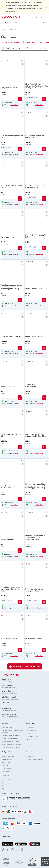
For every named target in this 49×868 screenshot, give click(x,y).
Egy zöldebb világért (32, 737)
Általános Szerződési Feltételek (11, 736)
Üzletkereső (5, 789)
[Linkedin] (22, 849)
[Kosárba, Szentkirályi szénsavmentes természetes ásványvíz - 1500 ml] (20, 602)
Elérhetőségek (6, 780)
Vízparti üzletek (6, 768)
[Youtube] (17, 850)
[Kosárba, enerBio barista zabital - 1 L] (44, 300)
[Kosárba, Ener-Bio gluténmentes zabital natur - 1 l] (20, 499)
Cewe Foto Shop (7, 759)
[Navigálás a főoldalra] (11, 17)
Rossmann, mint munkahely (34, 759)
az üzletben (14, 105)
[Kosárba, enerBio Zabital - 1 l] (20, 550)
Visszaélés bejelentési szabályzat (11, 745)
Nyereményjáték (30, 746)
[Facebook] (8, 850)
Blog (27, 743)
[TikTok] (3, 850)
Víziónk (28, 734)
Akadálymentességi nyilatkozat (11, 748)
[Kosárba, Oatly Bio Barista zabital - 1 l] (20, 348)
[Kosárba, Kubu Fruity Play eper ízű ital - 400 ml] (20, 149)
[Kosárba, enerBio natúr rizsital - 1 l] (44, 348)
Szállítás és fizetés (7, 728)
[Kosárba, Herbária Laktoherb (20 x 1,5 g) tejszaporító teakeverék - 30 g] (44, 550)
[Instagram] (13, 850)
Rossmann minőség (31, 731)
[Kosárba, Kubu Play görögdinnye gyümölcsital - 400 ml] (44, 199)
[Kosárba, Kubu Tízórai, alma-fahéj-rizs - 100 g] (20, 199)
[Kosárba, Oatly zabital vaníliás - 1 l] (44, 650)
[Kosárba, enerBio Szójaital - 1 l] (20, 398)
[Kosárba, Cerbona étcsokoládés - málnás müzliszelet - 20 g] (44, 447)
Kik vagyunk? (29, 728)
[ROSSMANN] (10, 675)
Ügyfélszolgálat (6, 783)
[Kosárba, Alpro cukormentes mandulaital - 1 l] (44, 398)
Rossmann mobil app (8, 756)
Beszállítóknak (6, 786)
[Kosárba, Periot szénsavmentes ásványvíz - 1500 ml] (44, 602)
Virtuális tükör (6, 771)
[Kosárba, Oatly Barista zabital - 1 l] (20, 99)
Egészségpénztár (7, 765)
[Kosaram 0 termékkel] (42, 23)
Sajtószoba (29, 740)
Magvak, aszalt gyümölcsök (12, 42)
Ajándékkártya (6, 762)
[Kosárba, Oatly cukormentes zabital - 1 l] (20, 447)
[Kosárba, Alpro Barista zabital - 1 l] (20, 650)
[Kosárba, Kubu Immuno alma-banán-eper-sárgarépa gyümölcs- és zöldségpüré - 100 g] (20, 300)
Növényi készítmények (33, 42)
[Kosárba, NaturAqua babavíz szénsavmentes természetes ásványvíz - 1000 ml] (44, 99)
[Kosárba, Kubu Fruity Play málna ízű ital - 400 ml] (44, 248)
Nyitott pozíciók (30, 756)
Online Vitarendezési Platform (11, 742)
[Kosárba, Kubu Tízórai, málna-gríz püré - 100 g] (44, 149)
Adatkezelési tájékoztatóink (10, 739)
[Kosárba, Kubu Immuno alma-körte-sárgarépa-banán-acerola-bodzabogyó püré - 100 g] (44, 499)
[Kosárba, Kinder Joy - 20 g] (20, 248)
